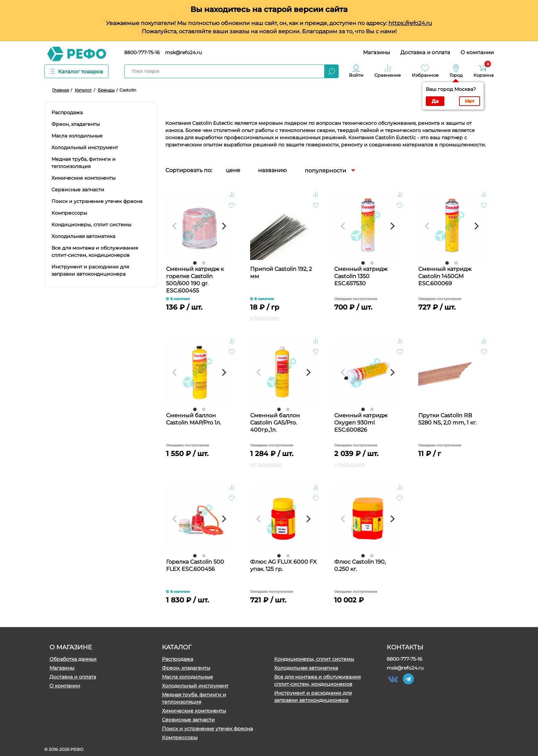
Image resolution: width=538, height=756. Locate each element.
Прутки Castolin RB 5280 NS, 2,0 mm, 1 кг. (447, 419)
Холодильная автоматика (306, 668)
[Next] (224, 226)
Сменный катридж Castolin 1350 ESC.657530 (361, 276)
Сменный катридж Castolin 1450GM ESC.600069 (445, 276)
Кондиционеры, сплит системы (314, 659)
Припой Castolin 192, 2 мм (281, 273)
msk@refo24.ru (183, 52)
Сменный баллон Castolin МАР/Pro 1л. (194, 419)
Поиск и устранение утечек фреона (207, 729)
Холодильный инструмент (195, 686)
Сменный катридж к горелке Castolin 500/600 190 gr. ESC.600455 (195, 279)
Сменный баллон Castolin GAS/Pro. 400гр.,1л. (275, 423)
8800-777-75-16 (142, 52)
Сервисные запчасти (188, 720)
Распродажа (178, 659)
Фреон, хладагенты (186, 668)
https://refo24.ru (410, 23)
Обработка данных (73, 659)
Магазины (377, 52)
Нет (470, 101)
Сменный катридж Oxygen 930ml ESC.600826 (361, 423)
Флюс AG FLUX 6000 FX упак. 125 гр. (283, 565)
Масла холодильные (188, 677)
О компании (477, 52)
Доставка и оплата (425, 52)
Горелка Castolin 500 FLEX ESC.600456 (195, 565)
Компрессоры (180, 737)
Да (435, 101)
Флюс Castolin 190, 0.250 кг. (360, 565)
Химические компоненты (194, 711)
